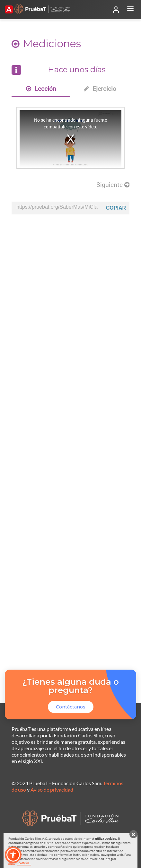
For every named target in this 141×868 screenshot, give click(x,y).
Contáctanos (71, 707)
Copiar (116, 208)
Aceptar (24, 863)
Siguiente (113, 185)
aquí (12, 863)
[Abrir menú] (130, 10)
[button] (13, 855)
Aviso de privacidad (52, 790)
